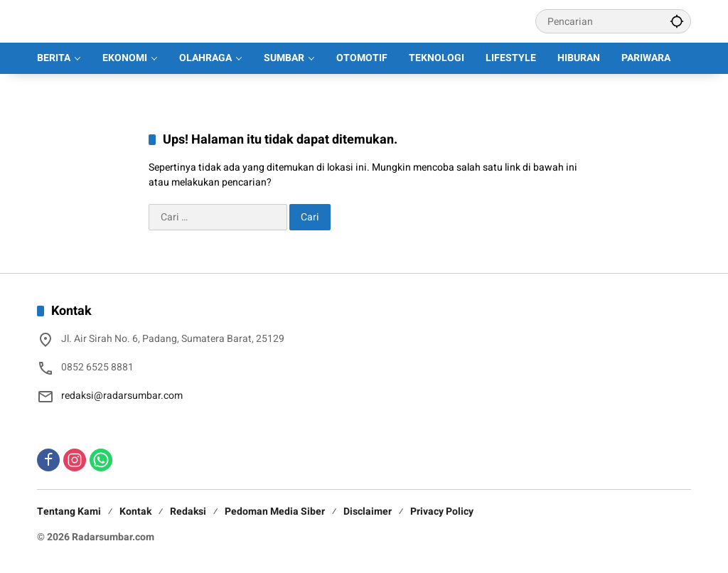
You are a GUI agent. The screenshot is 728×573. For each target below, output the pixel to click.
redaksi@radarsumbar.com (122, 396)
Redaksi (188, 512)
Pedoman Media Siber (275, 512)
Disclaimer (368, 512)
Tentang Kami (69, 512)
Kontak (135, 512)
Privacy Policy (442, 512)
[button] (677, 21)
